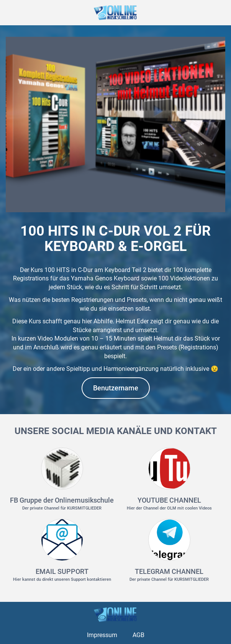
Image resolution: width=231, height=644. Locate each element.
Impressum (102, 635)
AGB (138, 635)
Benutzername (116, 388)
